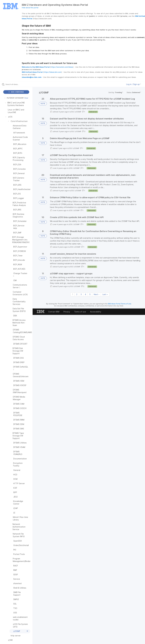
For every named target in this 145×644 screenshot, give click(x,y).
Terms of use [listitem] (80, 312)
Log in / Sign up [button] (134, 84)
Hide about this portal (30, 8)
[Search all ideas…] (18, 84)
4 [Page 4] (85, 294)
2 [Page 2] (77, 294)
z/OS (72, 112)
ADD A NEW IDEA (16, 92)
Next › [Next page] (96, 294)
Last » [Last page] (105, 294)
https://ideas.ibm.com (53, 72)
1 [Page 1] (73, 294)
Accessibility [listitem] (96, 312)
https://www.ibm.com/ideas (62, 67)
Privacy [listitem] (67, 312)
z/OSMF (78, 112)
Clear (26, 98)
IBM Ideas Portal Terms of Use (120, 304)
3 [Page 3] (81, 294)
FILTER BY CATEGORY (14, 98)
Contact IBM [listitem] (54, 312)
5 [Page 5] (90, 294)
